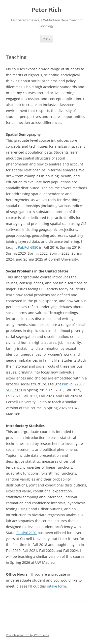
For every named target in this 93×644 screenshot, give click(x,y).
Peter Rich (46, 10)
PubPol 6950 (28, 247)
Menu (47, 39)
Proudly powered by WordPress (28, 635)
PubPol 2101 (27, 533)
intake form (56, 586)
